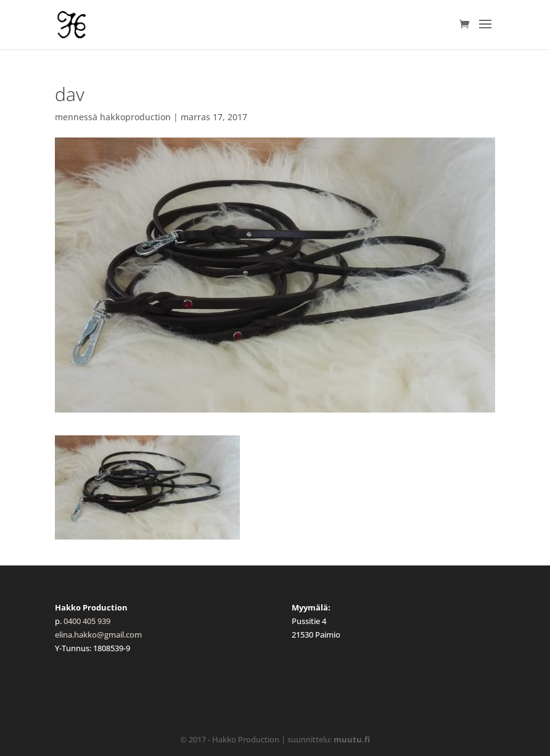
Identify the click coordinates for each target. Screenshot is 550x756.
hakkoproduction (135, 117)
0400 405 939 (87, 621)
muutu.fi (352, 739)
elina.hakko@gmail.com (98, 635)
